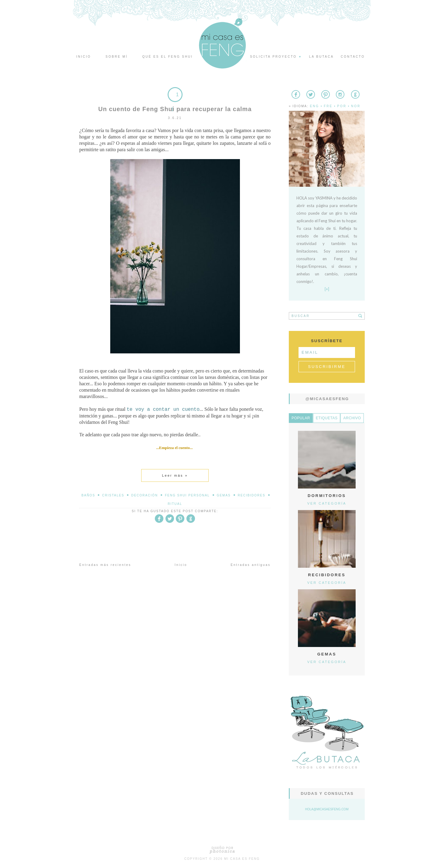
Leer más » (175, 475)
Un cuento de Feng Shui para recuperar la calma (175, 109)
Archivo (352, 418)
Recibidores (252, 495)
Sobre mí (117, 57)
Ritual (175, 504)
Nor (356, 106)
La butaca (321, 57)
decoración (145, 495)
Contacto (353, 57)
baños (88, 495)
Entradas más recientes (105, 565)
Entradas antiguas (251, 565)
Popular (301, 418)
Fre (328, 106)
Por (342, 106)
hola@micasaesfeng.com (327, 809)
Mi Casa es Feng (242, 859)
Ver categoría (327, 503)
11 (175, 102)
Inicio (84, 57)
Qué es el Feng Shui (167, 57)
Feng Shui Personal (187, 495)
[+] (327, 289)
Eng (314, 106)
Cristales (113, 495)
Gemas (224, 495)
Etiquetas (327, 418)
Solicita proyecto (276, 57)
